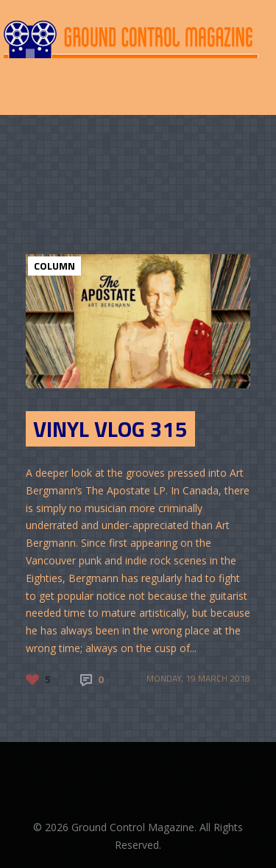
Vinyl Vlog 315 (110, 429)
